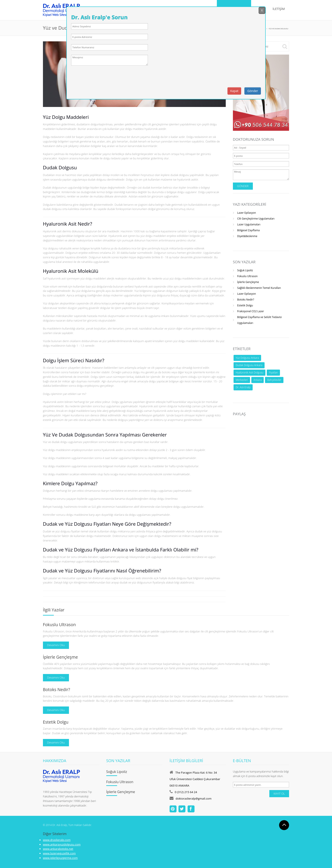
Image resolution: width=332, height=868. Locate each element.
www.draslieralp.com (57, 840)
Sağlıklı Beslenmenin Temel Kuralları (259, 288)
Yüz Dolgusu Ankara (247, 358)
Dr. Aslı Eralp (243, 387)
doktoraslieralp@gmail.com (194, 798)
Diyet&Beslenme (247, 236)
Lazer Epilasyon (247, 213)
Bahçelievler (274, 380)
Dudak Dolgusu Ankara (249, 365)
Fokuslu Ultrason (247, 276)
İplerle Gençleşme (248, 282)
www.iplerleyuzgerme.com (60, 858)
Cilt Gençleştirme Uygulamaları (256, 219)
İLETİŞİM (279, 9)
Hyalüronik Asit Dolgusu (250, 373)
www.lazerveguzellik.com (59, 853)
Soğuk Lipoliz (245, 270)
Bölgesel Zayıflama (249, 230)
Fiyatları (273, 373)
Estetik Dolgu (245, 305)
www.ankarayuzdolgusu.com (62, 844)
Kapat (234, 91)
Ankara (258, 380)
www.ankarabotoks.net (58, 849)
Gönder (253, 91)
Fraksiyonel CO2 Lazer (251, 311)
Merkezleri (242, 380)
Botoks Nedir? (246, 300)
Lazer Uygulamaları (249, 224)
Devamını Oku (56, 645)
